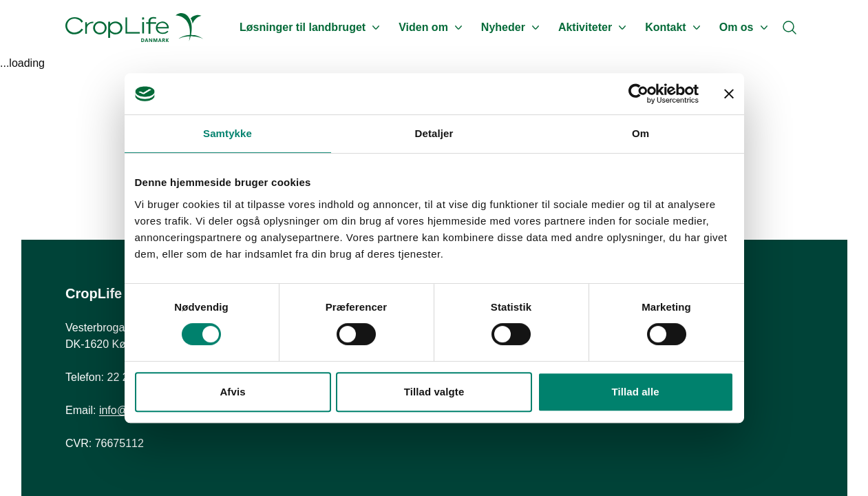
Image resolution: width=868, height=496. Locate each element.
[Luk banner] (729, 94)
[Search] (790, 28)
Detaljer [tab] (434, 133)
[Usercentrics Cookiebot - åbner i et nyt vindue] (638, 94)
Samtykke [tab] (227, 133)
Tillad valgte (434, 392)
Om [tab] (641, 133)
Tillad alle (635, 392)
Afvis (232, 392)
